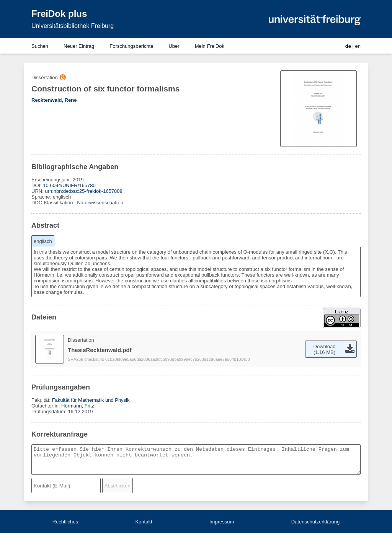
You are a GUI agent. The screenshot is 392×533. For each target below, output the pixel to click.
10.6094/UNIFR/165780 (69, 185)
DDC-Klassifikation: (54, 203)
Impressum (222, 522)
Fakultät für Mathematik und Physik (91, 400)
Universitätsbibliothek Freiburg (73, 26)
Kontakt (144, 522)
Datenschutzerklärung (315, 522)
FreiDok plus (59, 14)
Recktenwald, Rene (54, 100)
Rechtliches (65, 522)
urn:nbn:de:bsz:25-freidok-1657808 (83, 191)
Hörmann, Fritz (78, 406)
